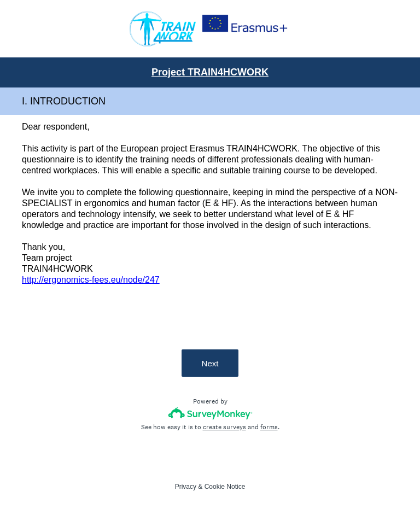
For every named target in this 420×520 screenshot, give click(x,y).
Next (210, 363)
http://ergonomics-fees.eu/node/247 (91, 280)
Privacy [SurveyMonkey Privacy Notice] (186, 487)
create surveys (224, 427)
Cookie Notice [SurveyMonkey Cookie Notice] (225, 487)
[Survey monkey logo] (210, 413)
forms (269, 427)
